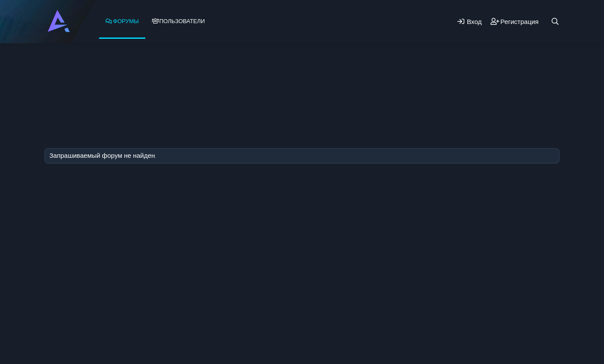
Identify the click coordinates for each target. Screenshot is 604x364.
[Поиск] (555, 22)
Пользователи (182, 21)
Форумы (126, 21)
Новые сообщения (94, 66)
